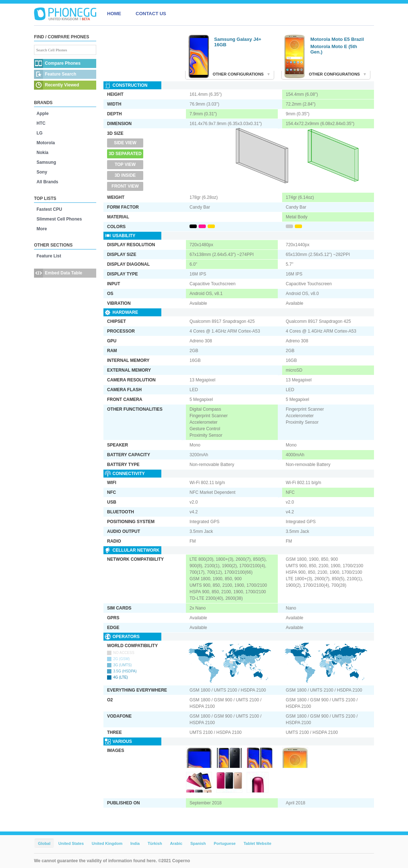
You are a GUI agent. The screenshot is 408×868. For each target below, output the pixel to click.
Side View (125, 143)
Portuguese (225, 843)
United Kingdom (107, 843)
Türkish (155, 843)
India (135, 843)
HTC (41, 123)
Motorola (46, 143)
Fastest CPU (49, 209)
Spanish (198, 843)
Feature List (49, 256)
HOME (114, 14)
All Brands (47, 182)
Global (44, 843)
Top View (125, 164)
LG (40, 133)
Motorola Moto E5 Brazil (337, 39)
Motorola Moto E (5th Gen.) (334, 49)
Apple (42, 114)
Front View (125, 186)
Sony (42, 172)
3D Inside (125, 175)
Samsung (46, 162)
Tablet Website (257, 843)
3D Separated (125, 154)
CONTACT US (151, 14)
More (42, 229)
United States (71, 843)
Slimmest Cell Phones (59, 219)
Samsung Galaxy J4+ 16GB (238, 42)
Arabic (176, 843)
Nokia (42, 153)
